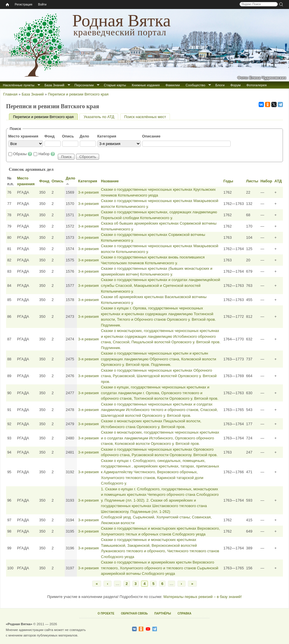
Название (110, 181)
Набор (47, 154)
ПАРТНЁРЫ (163, 613)
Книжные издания (146, 85)
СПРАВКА (184, 613)
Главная (10, 94)
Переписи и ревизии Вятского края (78, 94)
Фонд (50, 136)
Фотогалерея (257, 85)
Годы (228, 181)
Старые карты (115, 85)
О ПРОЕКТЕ (106, 613)
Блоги (220, 85)
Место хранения (23, 136)
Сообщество (195, 85)
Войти (42, 4)
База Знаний (54, 85)
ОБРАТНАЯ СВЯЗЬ (134, 613)
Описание (151, 136)
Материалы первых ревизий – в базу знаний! (202, 597)
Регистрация (24, 4)
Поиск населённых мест (145, 117)
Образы (23, 154)
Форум (236, 85)
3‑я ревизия (88, 192)
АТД (278, 181)
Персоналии (84, 85)
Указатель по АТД (99, 117)
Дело (85, 136)
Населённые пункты (19, 85)
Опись (68, 136)
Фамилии (173, 85)
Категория (107, 136)
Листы (252, 181)
